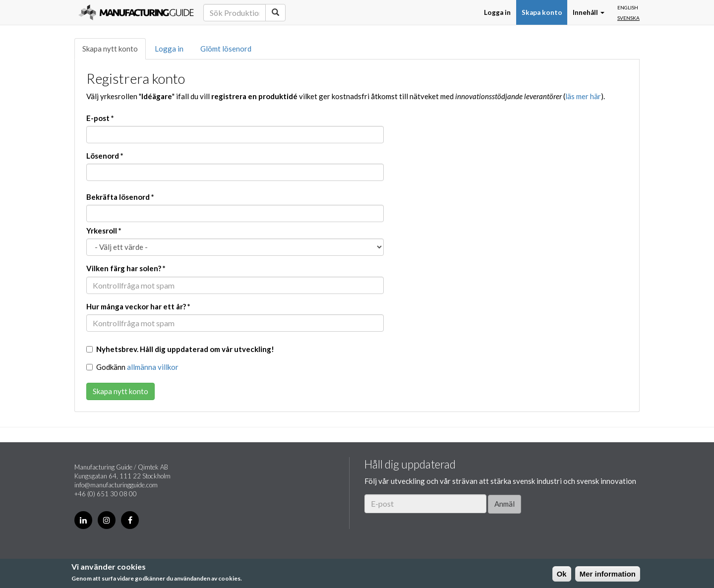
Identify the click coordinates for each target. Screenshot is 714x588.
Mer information (608, 574)
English (628, 7)
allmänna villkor (153, 367)
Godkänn (132, 367)
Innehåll (589, 12)
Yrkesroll (104, 231)
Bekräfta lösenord (120, 197)
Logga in (497, 12)
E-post (100, 118)
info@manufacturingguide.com (116, 485)
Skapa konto (542, 12)
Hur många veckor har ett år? (138, 306)
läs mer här (583, 96)
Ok (562, 574)
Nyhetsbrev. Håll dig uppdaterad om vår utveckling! (180, 349)
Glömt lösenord (226, 49)
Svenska (628, 18)
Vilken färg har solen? (126, 268)
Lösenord (105, 156)
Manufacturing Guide (136, 12)
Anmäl (505, 504)
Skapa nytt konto (110, 49)
